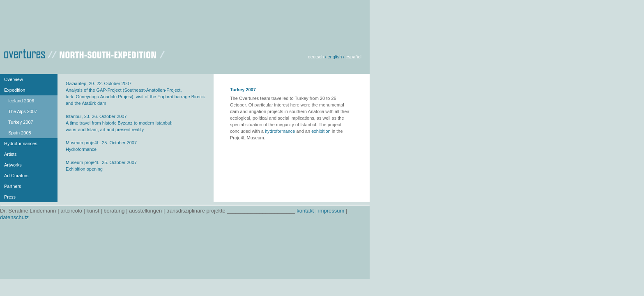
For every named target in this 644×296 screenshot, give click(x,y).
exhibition (321, 131)
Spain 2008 (20, 133)
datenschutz (14, 217)
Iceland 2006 (21, 101)
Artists (10, 154)
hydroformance (280, 131)
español (353, 57)
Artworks (13, 165)
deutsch (316, 57)
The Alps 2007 (23, 111)
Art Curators (16, 176)
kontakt (305, 211)
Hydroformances (21, 143)
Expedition (15, 90)
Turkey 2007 (21, 122)
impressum (331, 211)
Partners (13, 186)
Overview (14, 79)
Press (10, 197)
